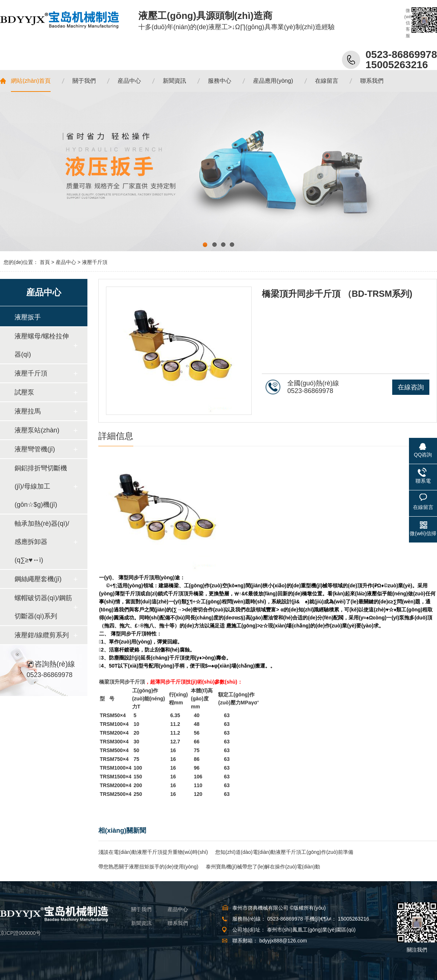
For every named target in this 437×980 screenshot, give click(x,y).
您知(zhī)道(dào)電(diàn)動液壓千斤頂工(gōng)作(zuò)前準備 (284, 852)
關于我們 (141, 909)
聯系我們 (178, 923)
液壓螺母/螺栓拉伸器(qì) (42, 345)
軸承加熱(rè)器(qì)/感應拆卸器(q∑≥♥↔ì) (42, 542)
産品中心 (66, 262)
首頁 (45, 262)
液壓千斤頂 (95, 262)
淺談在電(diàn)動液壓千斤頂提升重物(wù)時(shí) (153, 852)
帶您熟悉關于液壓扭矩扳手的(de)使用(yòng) (148, 867)
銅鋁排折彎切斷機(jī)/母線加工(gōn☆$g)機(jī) (41, 486)
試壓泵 (24, 392)
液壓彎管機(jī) (35, 449)
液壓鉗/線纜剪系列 (42, 635)
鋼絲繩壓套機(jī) (38, 579)
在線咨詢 (411, 387)
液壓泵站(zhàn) (37, 430)
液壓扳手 (28, 317)
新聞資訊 (141, 923)
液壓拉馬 (28, 411)
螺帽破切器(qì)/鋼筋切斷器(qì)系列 (43, 607)
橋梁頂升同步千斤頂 (122, 682)
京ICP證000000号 (20, 933)
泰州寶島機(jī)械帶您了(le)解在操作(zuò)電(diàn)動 (263, 867)
